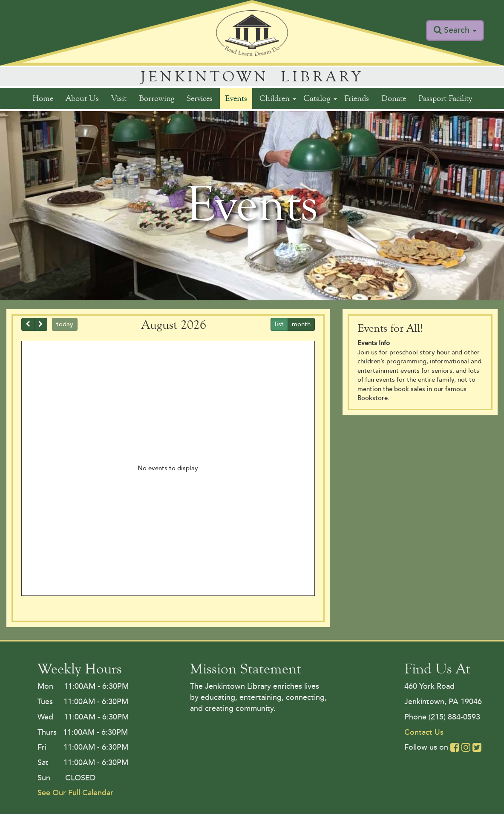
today (65, 324)
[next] (41, 325)
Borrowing (157, 98)
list (279, 324)
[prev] (28, 325)
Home (43, 98)
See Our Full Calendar (75, 793)
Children (278, 98)
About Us (82, 98)
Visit (119, 98)
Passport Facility (445, 98)
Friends (357, 98)
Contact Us (424, 732)
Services (200, 98)
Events (236, 98)
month (301, 324)
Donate (394, 98)
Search (460, 30)
